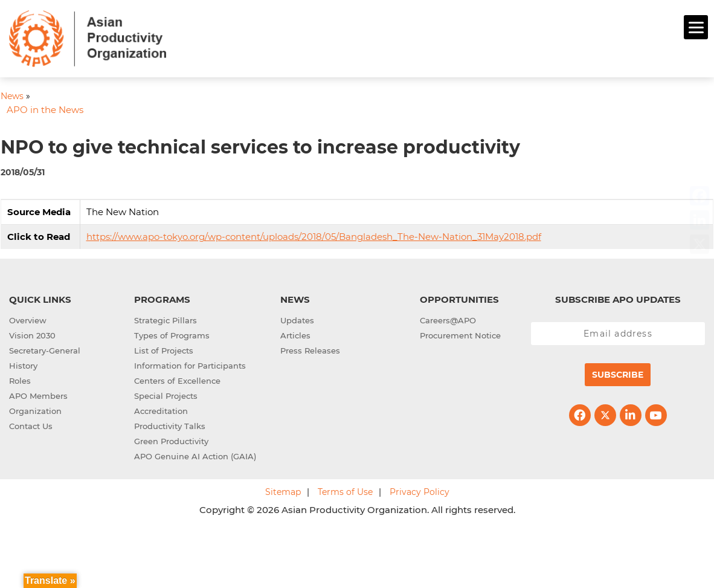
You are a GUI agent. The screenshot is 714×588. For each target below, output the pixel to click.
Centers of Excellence (177, 379)
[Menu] (696, 27)
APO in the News (45, 108)
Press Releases (310, 349)
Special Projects (166, 394)
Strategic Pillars (166, 318)
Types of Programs (172, 334)
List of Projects (164, 349)
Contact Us (31, 424)
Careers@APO (448, 318)
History (23, 364)
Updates (297, 318)
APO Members (38, 394)
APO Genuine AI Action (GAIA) (195, 454)
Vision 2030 (32, 334)
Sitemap (283, 490)
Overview (28, 318)
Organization (35, 409)
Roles (20, 379)
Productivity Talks (170, 424)
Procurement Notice (460, 334)
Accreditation (161, 409)
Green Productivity (171, 439)
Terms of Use (345, 490)
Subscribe (618, 373)
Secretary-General (45, 349)
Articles (295, 334)
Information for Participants (190, 364)
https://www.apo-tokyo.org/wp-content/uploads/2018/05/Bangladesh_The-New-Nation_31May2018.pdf (314, 235)
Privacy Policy (420, 490)
